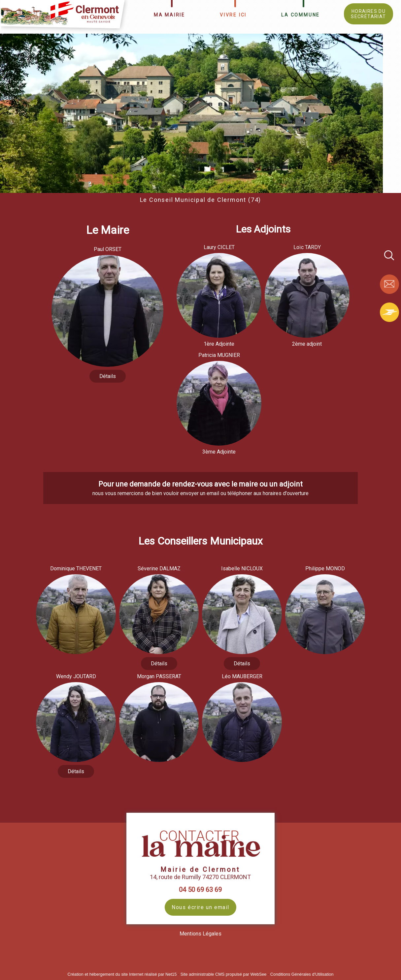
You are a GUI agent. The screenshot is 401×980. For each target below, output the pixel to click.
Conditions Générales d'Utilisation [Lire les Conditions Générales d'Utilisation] (302, 974)
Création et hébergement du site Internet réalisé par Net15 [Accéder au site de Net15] (122, 974)
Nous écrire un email (200, 907)
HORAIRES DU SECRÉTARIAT (368, 14)
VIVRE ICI (233, 15)
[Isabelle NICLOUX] (242, 569)
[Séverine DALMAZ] (159, 569)
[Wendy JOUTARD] (76, 677)
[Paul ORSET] (107, 250)
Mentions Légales (200, 934)
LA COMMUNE (301, 15)
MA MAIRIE (169, 15)
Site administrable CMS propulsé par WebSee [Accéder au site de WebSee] (224, 974)
